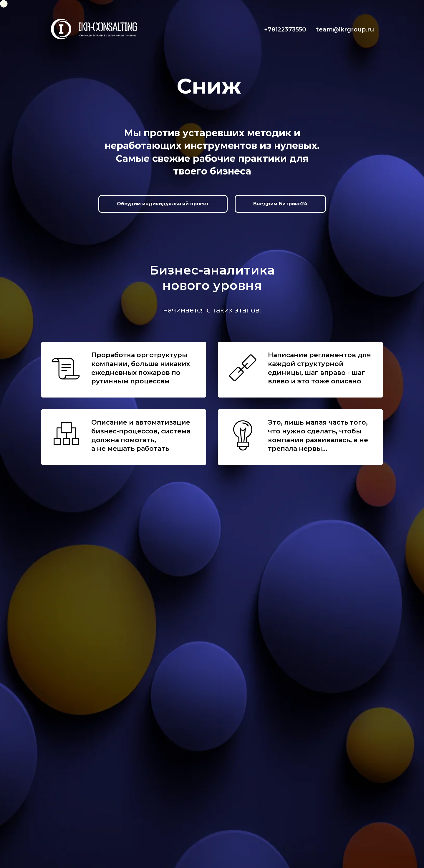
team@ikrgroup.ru (345, 29)
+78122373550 (285, 29)
